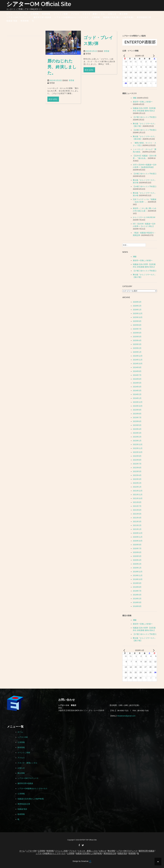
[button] (33, 21)
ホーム (9, 14)
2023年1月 (137, 441)
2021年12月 (138, 491)
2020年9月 (137, 545)
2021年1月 (137, 529)
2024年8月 (137, 371)
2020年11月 (138, 537)
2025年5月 (137, 337)
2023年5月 (137, 425)
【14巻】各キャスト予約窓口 (145, 186)
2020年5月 (137, 556)
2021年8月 (137, 502)
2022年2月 (137, 483)
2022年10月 (138, 452)
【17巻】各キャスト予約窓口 (145, 117)
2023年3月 (137, 433)
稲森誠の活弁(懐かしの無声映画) (118, 17)
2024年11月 (138, 360)
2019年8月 (137, 587)
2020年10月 (138, 541)
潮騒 (135, 98)
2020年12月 (138, 533)
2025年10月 (138, 317)
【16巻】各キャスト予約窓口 (145, 130)
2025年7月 (137, 329)
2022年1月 (137, 487)
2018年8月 (137, 606)
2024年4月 (137, 387)
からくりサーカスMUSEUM (144, 217)
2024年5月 (137, 383)
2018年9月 (137, 602)
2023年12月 (138, 402)
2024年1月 (137, 398)
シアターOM (22, 14)
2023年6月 (137, 421)
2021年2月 (137, 525)
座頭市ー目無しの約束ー (143, 102)
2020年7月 (137, 548)
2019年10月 (138, 579)
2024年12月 (138, 356)
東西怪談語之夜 (144, 17)
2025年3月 (137, 344)
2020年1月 (137, 568)
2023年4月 (137, 429)
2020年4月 (137, 560)
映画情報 (46, 14)
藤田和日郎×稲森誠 (42, 17)
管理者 (71, 87)
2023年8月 (137, 414)
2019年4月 (137, 595)
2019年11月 (138, 575)
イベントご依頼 (61, 14)
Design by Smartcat (82, 861)
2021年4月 (137, 518)
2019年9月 (137, 583)
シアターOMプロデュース (18, 17)
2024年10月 (138, 364)
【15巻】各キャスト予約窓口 (145, 174)
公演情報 (35, 14)
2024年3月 (137, 391)
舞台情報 (124, 14)
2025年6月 (137, 333)
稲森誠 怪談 (12, 21)
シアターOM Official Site (39, 4)
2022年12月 (138, 444)
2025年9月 (137, 321)
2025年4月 (137, 340)
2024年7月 (137, 375)
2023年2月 (137, 437)
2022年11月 (138, 448)
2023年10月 (138, 406)
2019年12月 (138, 572)
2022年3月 (137, 479)
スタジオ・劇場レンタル (94, 14)
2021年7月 (137, 506)
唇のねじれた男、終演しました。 (62, 73)
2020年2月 (137, 564)
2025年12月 (138, 313)
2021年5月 (137, 514)
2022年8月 (137, 460)
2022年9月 (137, 456)
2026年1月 (137, 310)
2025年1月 (137, 352)
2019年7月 (137, 591)
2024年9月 (137, 367)
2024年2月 (137, 394)
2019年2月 (137, 599)
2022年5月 (137, 471)
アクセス (75, 14)
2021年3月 (137, 522)
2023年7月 (137, 417)
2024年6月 (137, 379)
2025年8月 (137, 325)
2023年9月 (137, 410)
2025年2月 (137, 348)
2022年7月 (137, 464)
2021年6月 (137, 510)
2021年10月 (138, 498)
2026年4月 (137, 302)
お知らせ (112, 14)
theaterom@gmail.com (126, 716)
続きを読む (53, 105)
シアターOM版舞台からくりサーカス (72, 17)
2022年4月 (137, 475)
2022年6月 (137, 468)
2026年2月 (137, 306)
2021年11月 (138, 495)
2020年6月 (137, 552)
